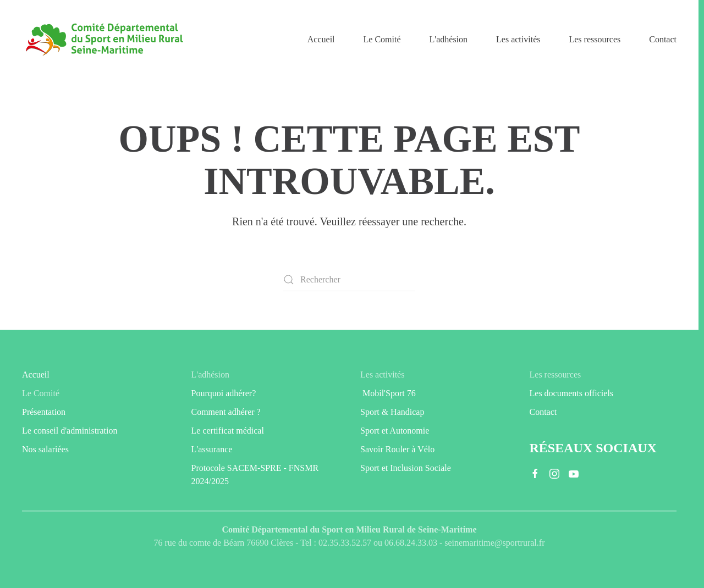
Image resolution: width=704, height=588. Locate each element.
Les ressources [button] (595, 39)
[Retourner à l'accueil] (105, 40)
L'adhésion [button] (449, 39)
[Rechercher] (349, 280)
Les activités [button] (518, 39)
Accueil (321, 39)
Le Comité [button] (382, 39)
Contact (663, 39)
